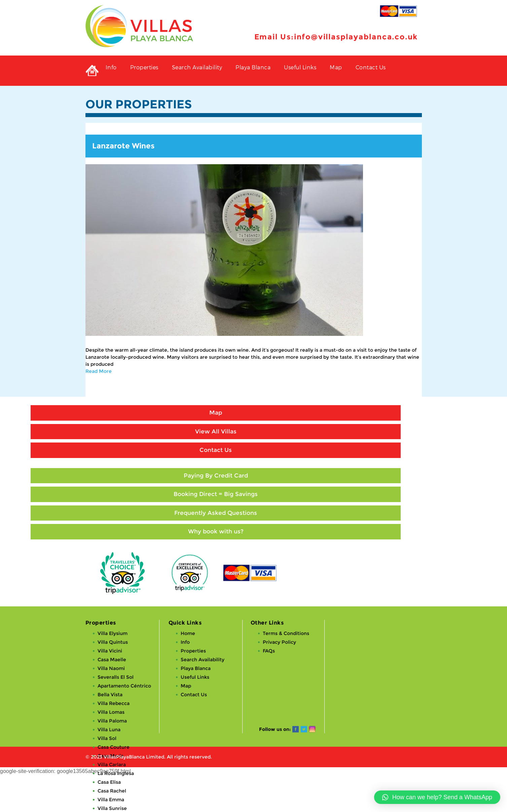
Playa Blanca (253, 67)
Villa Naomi (111, 668)
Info (111, 67)
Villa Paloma (112, 721)
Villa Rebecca (114, 703)
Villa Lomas (111, 712)
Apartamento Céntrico (124, 686)
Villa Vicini (110, 651)
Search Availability (197, 67)
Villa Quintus (113, 642)
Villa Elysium (113, 633)
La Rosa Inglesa (116, 773)
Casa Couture (114, 747)
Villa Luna (109, 730)
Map (336, 67)
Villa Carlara (112, 765)
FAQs (269, 651)
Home (188, 633)
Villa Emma (111, 800)
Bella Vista (110, 695)
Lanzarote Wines (123, 146)
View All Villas (216, 431)
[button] (437, 797)
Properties (144, 67)
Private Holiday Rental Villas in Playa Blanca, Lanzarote (92, 71)
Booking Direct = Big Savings (216, 494)
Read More (99, 371)
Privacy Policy (279, 642)
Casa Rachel (112, 791)
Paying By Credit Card (216, 475)
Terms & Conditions (286, 633)
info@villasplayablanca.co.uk (356, 37)
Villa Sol (107, 738)
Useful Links (300, 67)
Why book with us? (216, 531)
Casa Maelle (112, 660)
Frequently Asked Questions (216, 513)
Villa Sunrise (112, 808)
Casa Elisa (109, 782)
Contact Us (371, 67)
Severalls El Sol (116, 677)
